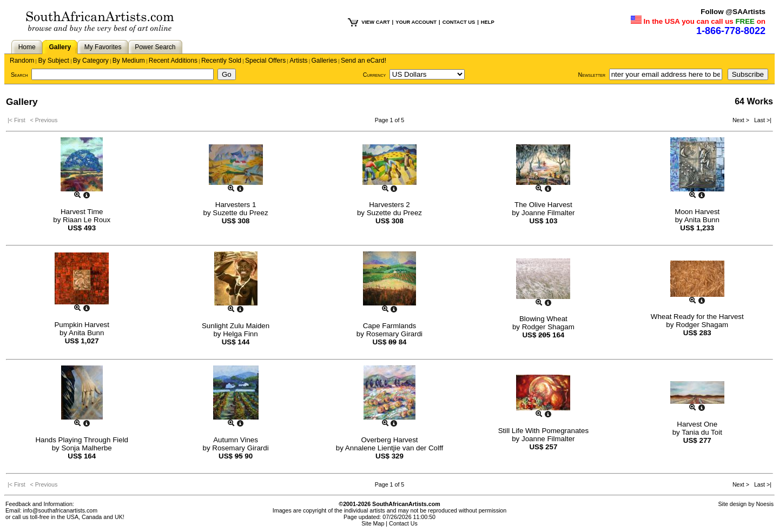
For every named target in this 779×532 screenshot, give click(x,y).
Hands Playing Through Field (82, 440)
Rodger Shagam (548, 327)
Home (27, 47)
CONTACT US (459, 22)
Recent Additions (173, 61)
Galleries (324, 61)
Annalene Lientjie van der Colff (394, 448)
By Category (91, 61)
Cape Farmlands (390, 326)
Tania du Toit (702, 432)
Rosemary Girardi (394, 334)
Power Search (155, 47)
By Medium (129, 61)
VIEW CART (375, 22)
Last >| (761, 120)
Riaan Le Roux (87, 220)
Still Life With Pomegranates (543, 431)
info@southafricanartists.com (61, 510)
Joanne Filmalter (548, 213)
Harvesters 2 (389, 205)
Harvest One (697, 424)
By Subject (53, 61)
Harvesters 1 (236, 205)
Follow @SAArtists (733, 12)
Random (22, 61)
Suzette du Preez (240, 213)
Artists (298, 61)
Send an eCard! (364, 61)
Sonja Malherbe (86, 448)
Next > (742, 120)
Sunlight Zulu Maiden (236, 326)
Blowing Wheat (543, 319)
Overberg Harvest (389, 440)
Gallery (60, 47)
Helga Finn (240, 334)
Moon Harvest (697, 212)
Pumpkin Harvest (81, 325)
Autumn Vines (236, 440)
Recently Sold (221, 61)
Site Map (373, 523)
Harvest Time (82, 212)
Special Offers (265, 61)
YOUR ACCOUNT (416, 22)
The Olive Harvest (543, 205)
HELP (488, 22)
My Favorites (103, 47)
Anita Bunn (702, 220)
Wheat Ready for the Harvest (697, 317)
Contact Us (403, 523)
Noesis (765, 504)
